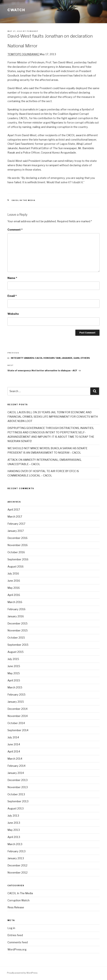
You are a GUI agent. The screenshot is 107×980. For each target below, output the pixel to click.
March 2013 (15, 844)
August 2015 (16, 652)
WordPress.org (17, 949)
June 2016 (14, 581)
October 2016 (16, 552)
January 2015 (16, 702)
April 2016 (14, 595)
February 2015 (16, 695)
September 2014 (18, 730)
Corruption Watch (18, 900)
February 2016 (16, 609)
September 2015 (18, 645)
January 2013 (16, 858)
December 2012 (17, 865)
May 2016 (14, 588)
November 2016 (18, 545)
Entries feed (15, 935)
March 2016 (15, 602)
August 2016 (16, 567)
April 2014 (14, 752)
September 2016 (18, 559)
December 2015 (18, 623)
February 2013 (16, 851)
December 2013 (18, 780)
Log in (11, 928)
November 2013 (18, 787)
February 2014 (16, 766)
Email (12, 296)
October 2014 (16, 723)
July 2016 (13, 574)
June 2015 (14, 666)
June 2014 (14, 744)
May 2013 (14, 830)
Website (13, 314)
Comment (15, 230)
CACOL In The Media (24, 200)
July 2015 (13, 659)
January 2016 (16, 616)
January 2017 (16, 531)
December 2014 (18, 709)
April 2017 (14, 510)
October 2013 (16, 794)
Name (12, 278)
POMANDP (32, 31)
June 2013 (14, 823)
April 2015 (14, 680)
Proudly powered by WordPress (22, 973)
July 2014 (13, 737)
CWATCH (16, 10)
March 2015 (15, 687)
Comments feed (18, 942)
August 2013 (16, 808)
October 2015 (16, 638)
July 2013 (13, 816)
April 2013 (14, 837)
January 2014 (16, 773)
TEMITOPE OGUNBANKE (24, 54)
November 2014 (18, 716)
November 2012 (18, 873)
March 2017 (15, 517)
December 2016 (18, 538)
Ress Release (16, 907)
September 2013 (18, 801)
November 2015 (18, 630)
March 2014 (15, 759)
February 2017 (16, 524)
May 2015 (14, 673)
